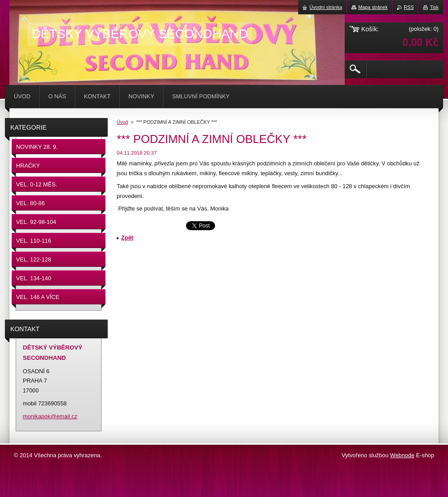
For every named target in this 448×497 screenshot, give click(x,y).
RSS (409, 7)
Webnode (402, 455)
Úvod (122, 122)
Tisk (434, 7)
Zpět (127, 238)
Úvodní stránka (326, 7)
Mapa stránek (373, 7)
